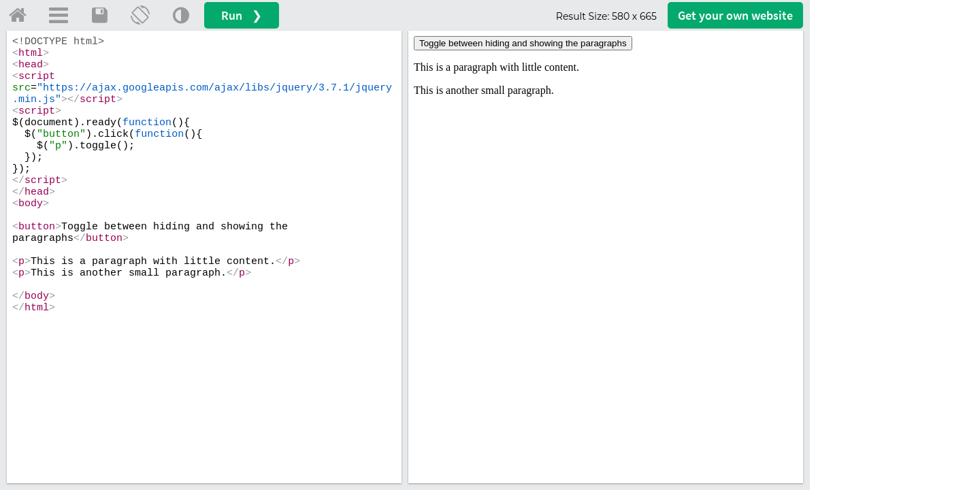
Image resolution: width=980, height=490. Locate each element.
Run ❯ (242, 15)
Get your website (735, 15)
